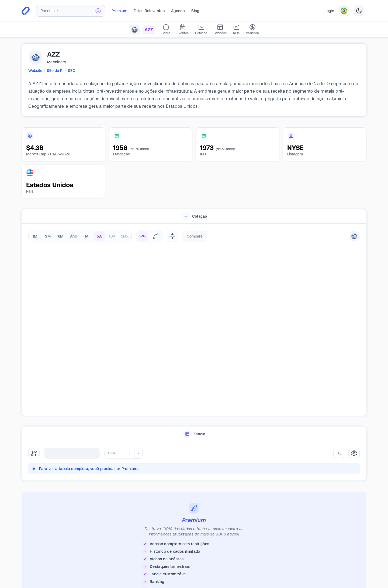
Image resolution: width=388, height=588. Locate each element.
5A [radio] (99, 236)
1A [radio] (87, 236)
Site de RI (55, 71)
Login (329, 11)
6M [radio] (61, 236)
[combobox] (71, 11)
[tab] (194, 216)
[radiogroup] (80, 236)
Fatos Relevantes (149, 11)
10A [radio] (112, 236)
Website (35, 71)
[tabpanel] (194, 320)
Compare (195, 236)
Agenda (178, 11)
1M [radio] (35, 236)
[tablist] (194, 216)
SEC (72, 71)
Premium (119, 11)
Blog (195, 11)
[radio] (143, 236)
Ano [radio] (74, 236)
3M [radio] (48, 236)
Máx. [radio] (125, 236)
